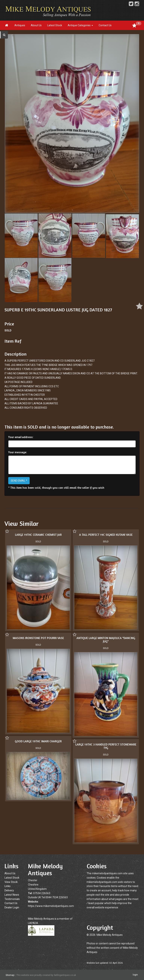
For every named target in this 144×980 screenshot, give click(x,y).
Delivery (9, 890)
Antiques (20, 25)
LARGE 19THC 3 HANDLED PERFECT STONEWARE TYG (106, 746)
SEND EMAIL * (19, 481)
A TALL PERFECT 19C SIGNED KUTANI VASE (106, 535)
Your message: (18, 452)
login (135, 975)
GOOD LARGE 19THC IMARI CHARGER (38, 741)
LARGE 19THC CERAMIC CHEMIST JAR (38, 535)
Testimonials (12, 899)
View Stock (11, 882)
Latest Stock (55, 25)
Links (7, 886)
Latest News (12, 895)
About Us (36, 25)
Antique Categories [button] (80, 25)
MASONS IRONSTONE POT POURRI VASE (38, 638)
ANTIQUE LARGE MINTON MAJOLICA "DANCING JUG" (106, 640)
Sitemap (10, 975)
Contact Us (105, 25)
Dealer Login (12, 907)
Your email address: (21, 437)
